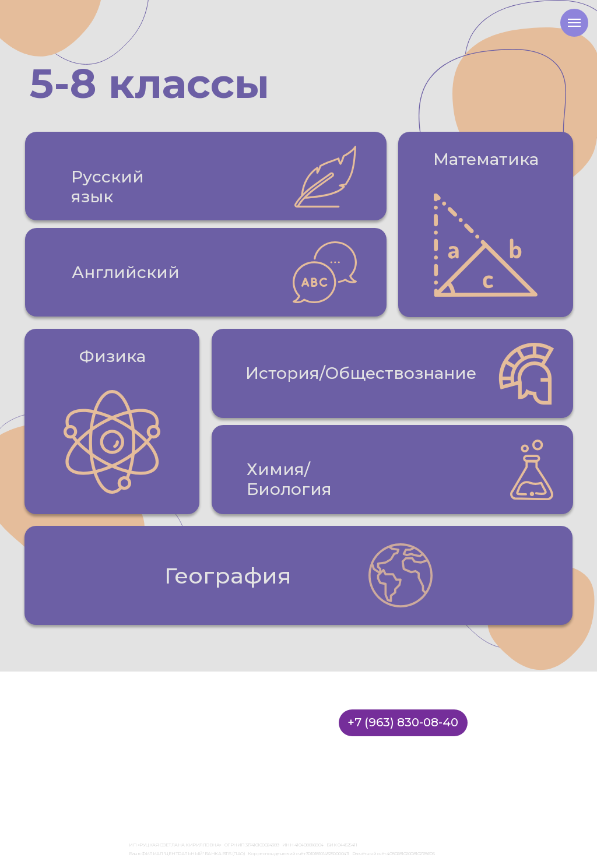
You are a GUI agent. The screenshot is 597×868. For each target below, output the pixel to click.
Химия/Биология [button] (289, 479)
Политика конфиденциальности (271, 787)
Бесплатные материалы (198, 765)
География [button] (228, 576)
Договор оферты (192, 787)
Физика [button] (113, 356)
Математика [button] (486, 159)
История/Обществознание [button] (361, 373)
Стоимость (160, 730)
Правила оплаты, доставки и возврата (386, 787)
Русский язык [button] (108, 187)
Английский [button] (126, 272)
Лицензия (145, 787)
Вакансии (157, 747)
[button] (206, 176)
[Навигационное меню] (574, 23)
